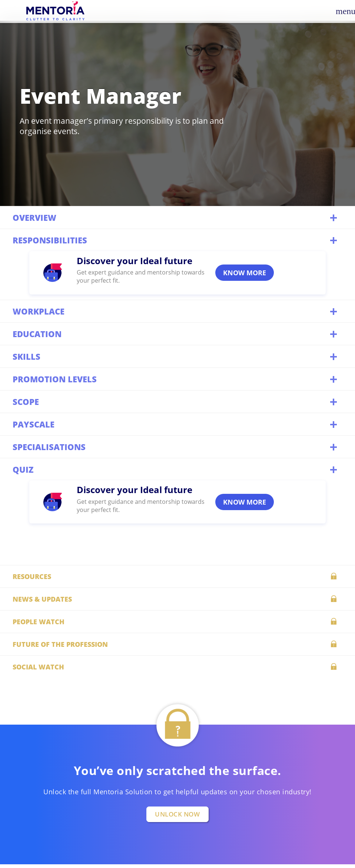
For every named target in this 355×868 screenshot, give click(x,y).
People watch (177, 621)
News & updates (177, 598)
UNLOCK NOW (177, 814)
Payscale (175, 424)
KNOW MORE (245, 273)
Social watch (177, 666)
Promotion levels (175, 379)
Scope (175, 401)
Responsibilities (175, 240)
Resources (177, 576)
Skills (175, 356)
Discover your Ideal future (135, 261)
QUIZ (175, 469)
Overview (175, 217)
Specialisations (175, 447)
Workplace (175, 311)
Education (175, 334)
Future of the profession (177, 643)
